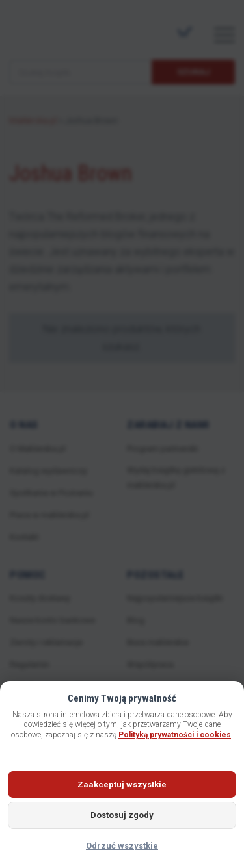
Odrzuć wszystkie (122, 846)
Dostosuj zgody (122, 815)
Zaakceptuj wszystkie (122, 785)
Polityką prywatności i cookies (175, 735)
